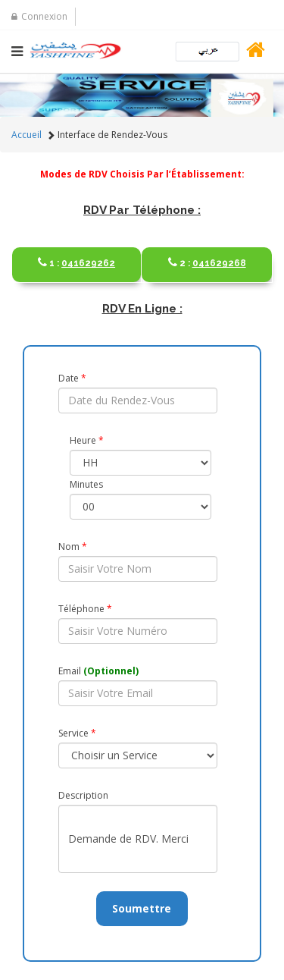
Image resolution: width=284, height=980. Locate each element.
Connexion (39, 16)
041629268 (207, 256)
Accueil (27, 135)
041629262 (76, 256)
